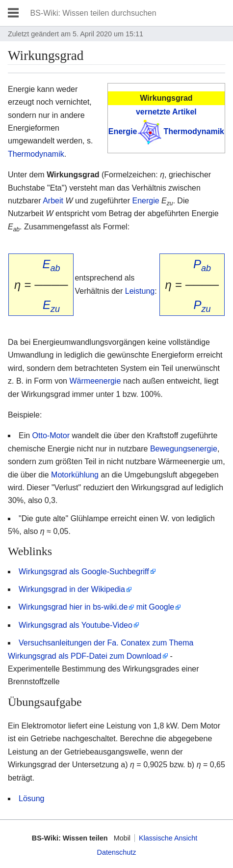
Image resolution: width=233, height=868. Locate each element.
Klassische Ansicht (168, 838)
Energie (123, 131)
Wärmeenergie (95, 381)
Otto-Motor (51, 435)
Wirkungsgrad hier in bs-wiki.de (73, 607)
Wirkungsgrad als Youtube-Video (76, 625)
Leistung (140, 291)
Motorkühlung (75, 475)
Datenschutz (117, 852)
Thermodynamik (194, 131)
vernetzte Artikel (166, 112)
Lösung (32, 798)
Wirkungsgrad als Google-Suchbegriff (84, 572)
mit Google (155, 607)
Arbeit (53, 201)
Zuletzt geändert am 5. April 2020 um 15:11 (76, 34)
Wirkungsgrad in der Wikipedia (72, 589)
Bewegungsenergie (184, 449)
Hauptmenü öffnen (13, 13)
